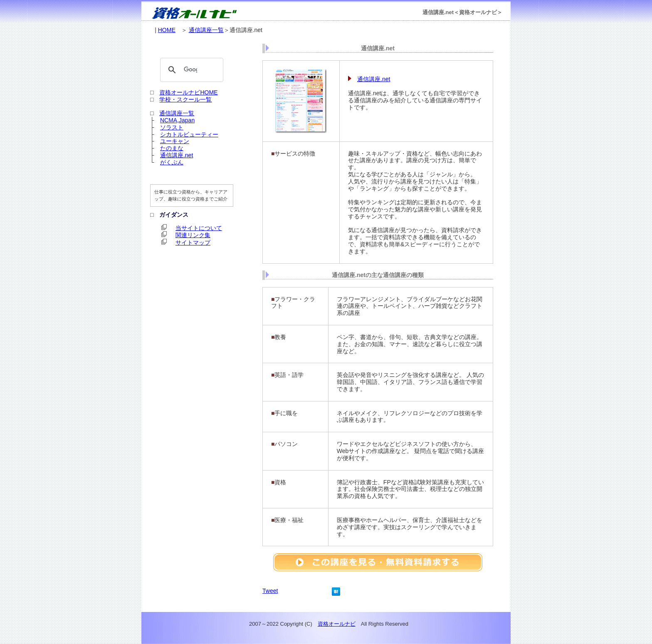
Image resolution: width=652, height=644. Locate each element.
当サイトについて (199, 228)
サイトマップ (193, 243)
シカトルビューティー (189, 134)
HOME (167, 30)
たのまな (172, 148)
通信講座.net (374, 79)
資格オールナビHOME (188, 92)
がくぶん (172, 162)
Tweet (270, 591)
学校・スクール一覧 (185, 99)
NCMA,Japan (177, 120)
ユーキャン (175, 141)
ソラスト (172, 127)
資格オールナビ (337, 624)
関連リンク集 (193, 235)
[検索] (190, 70)
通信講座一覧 (206, 30)
